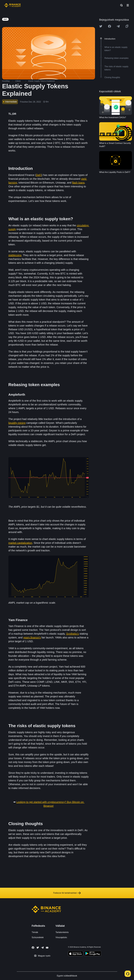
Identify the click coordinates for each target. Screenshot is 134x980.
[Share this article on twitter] (101, 26)
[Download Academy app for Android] (93, 954)
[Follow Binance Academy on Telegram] (42, 948)
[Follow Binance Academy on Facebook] (33, 948)
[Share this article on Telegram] (118, 26)
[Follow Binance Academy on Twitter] (38, 948)
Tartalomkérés (62, 932)
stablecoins (15, 255)
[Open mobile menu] (128, 5)
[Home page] (12, 5)
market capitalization (20, 543)
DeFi (39, 175)
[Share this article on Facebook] (110, 26)
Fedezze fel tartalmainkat (67, 893)
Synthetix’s (72, 634)
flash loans (78, 183)
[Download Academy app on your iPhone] (76, 954)
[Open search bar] (121, 5)
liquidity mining (17, 423)
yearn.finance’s (32, 637)
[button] (128, 5)
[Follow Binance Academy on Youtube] (47, 948)
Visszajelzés (61, 937)
